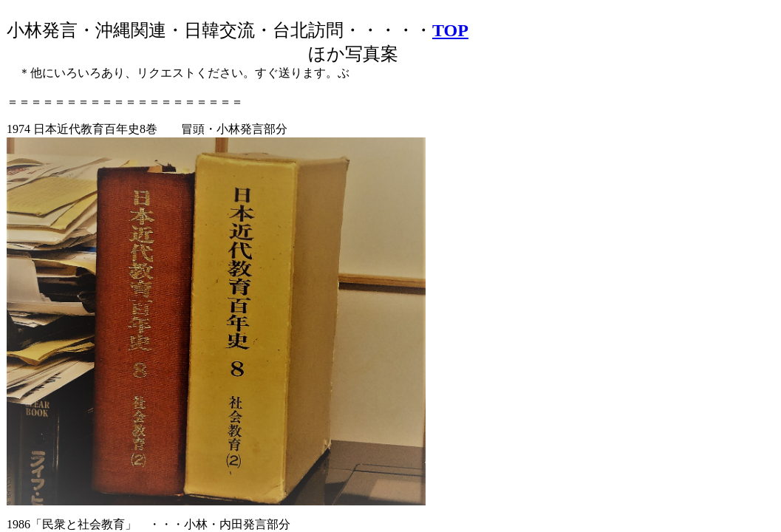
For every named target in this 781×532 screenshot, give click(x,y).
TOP (450, 30)
